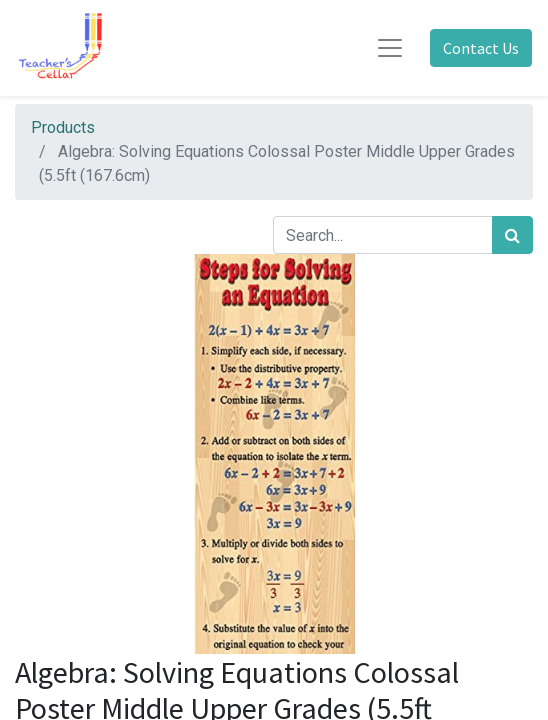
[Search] (512, 235)
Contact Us (481, 48)
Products (63, 127)
